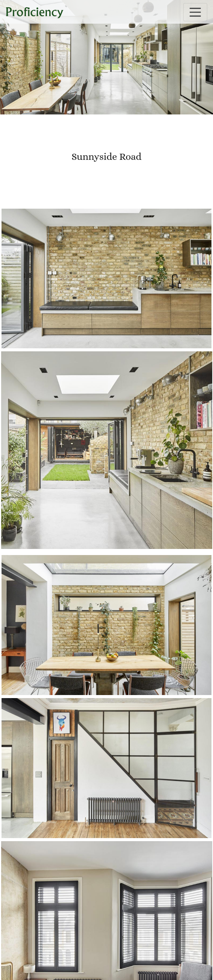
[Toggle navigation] (195, 12)
